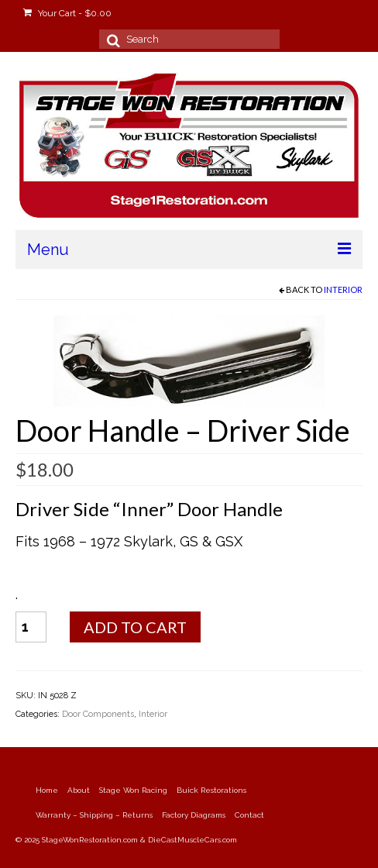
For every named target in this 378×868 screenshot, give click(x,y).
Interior (343, 289)
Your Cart (67, 13)
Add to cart (135, 627)
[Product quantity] (31, 627)
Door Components (98, 714)
